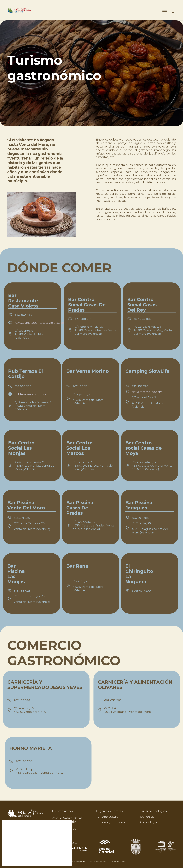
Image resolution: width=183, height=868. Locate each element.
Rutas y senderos (64, 828)
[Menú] (174, 10)
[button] (161, 10)
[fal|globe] (11, 323)
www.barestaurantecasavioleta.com (40, 323)
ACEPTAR (59, 846)
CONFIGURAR (59, 856)
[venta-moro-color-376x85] (29, 10)
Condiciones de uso (78, 861)
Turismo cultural (107, 817)
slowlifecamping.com (147, 392)
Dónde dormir (150, 817)
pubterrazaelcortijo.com (31, 394)
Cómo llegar (149, 822)
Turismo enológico (153, 811)
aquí (26, 861)
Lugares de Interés (109, 811)
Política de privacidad (98, 861)
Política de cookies (118, 861)
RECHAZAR (59, 851)
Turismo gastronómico (112, 822)
